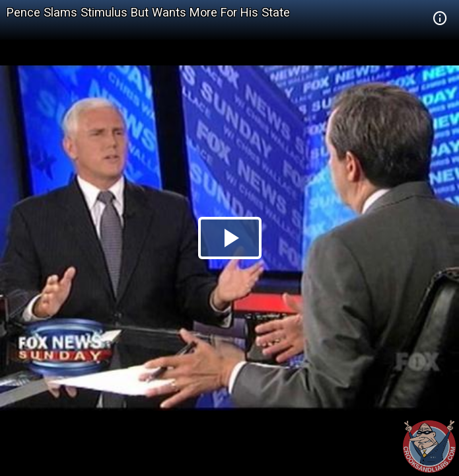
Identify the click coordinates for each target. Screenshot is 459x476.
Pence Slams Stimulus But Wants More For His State (148, 12)
